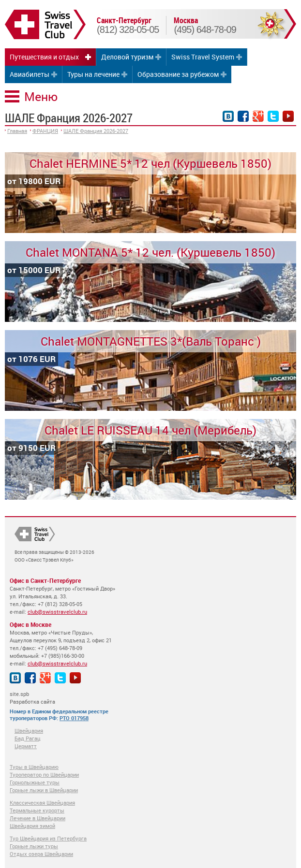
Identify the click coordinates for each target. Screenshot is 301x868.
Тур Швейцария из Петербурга (48, 838)
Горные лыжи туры (34, 846)
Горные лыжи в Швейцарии (44, 790)
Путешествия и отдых (44, 57)
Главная (17, 131)
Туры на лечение (93, 74)
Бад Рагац (28, 738)
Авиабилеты (30, 74)
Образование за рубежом (178, 74)
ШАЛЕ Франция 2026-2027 (96, 131)
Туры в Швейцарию (34, 767)
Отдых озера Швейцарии (41, 854)
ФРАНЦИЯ (45, 131)
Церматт (26, 746)
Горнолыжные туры (35, 782)
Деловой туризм (127, 57)
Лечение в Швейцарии (38, 818)
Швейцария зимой (32, 826)
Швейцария (29, 731)
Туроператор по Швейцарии (44, 774)
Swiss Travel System (203, 57)
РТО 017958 (74, 718)
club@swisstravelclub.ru (57, 612)
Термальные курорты (37, 810)
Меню (41, 96)
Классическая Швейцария (42, 803)
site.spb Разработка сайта (32, 698)
